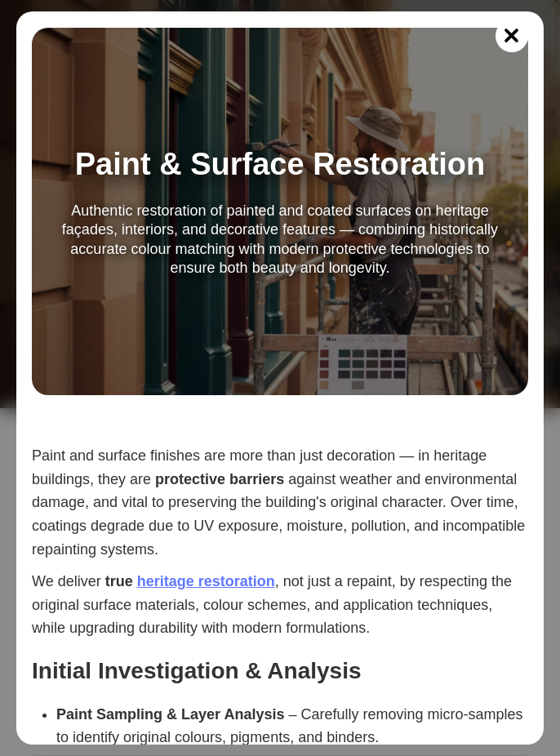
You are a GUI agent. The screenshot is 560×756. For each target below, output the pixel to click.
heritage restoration (206, 581)
